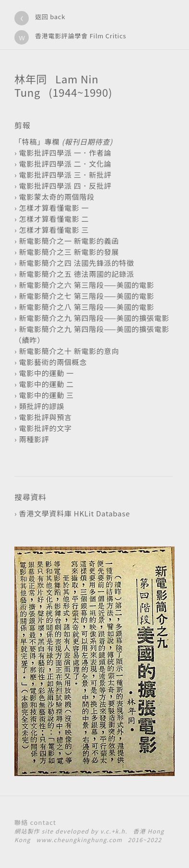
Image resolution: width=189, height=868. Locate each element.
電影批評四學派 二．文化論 (65, 164)
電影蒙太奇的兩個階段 (57, 197)
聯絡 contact (35, 822)
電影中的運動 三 (46, 395)
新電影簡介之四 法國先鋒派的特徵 (76, 263)
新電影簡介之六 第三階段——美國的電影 (86, 285)
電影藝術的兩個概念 (53, 362)
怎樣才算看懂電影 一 (54, 208)
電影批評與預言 (45, 417)
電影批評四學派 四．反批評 (65, 186)
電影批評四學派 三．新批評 (65, 175)
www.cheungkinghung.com (79, 839)
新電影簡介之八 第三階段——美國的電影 (86, 307)
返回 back (50, 17)
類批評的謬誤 (41, 406)
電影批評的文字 (45, 428)
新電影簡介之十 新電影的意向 (69, 351)
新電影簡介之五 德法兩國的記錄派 (76, 274)
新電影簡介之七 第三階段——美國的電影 (86, 296)
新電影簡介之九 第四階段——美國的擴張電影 (94, 318)
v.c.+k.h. (114, 831)
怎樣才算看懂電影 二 (54, 219)
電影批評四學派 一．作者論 (65, 153)
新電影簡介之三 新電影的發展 (69, 252)
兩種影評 (34, 439)
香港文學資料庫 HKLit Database (74, 513)
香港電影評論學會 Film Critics (81, 36)
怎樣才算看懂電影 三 (54, 230)
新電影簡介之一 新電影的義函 (69, 241)
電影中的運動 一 (46, 373)
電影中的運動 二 (46, 384)
